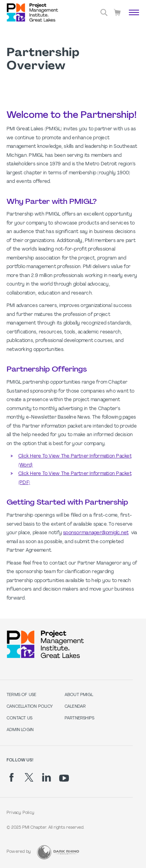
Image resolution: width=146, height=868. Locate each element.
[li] (47, 777)
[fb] (11, 777)
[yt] (64, 778)
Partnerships (80, 718)
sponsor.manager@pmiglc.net (96, 533)
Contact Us (19, 718)
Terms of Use (22, 695)
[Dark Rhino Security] (58, 852)
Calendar (75, 707)
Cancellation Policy (30, 707)
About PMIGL (79, 695)
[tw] (29, 777)
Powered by (19, 852)
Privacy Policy (20, 813)
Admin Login (20, 730)
